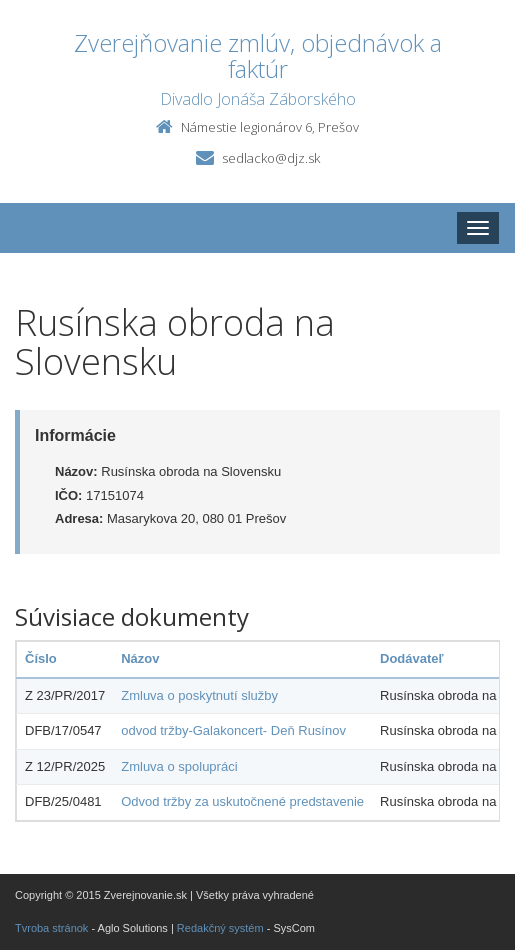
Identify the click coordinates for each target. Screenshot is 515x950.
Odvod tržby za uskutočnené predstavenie (242, 801)
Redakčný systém (220, 928)
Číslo (41, 658)
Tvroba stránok (51, 928)
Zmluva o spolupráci (179, 766)
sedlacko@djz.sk (271, 158)
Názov (140, 658)
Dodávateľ (412, 658)
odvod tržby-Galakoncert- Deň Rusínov (233, 730)
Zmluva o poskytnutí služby (199, 695)
